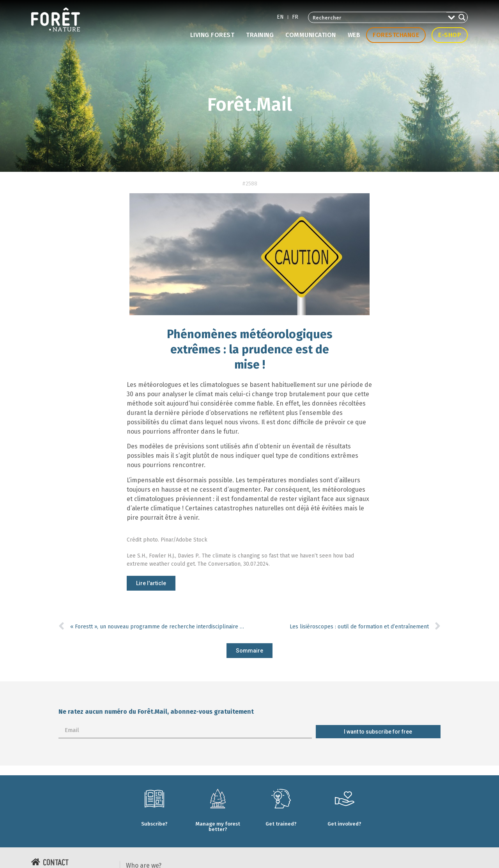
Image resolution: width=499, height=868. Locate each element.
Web (354, 35)
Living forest (212, 35)
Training (260, 35)
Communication (311, 35)
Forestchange (396, 35)
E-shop (450, 35)
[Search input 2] (378, 17)
